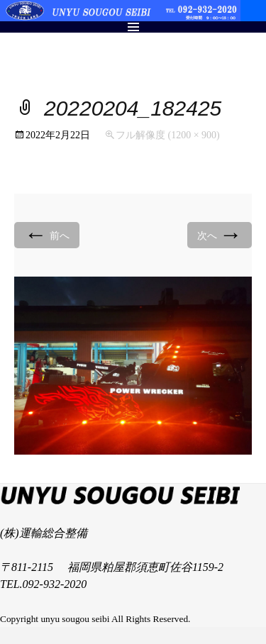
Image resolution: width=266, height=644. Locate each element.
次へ (220, 234)
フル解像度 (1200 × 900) (168, 135)
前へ (47, 234)
